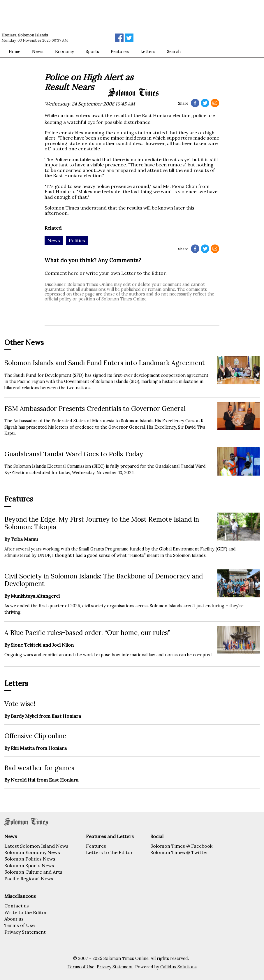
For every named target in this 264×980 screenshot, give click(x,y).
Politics (77, 240)
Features (120, 52)
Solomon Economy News (32, 852)
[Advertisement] (83, 16)
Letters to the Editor (109, 852)
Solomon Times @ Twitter (179, 852)
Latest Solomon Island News (36, 846)
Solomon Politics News (30, 859)
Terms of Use (20, 925)
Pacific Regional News (29, 879)
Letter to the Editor (143, 273)
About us (14, 919)
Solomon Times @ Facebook (181, 846)
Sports (92, 52)
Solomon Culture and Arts (33, 872)
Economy (65, 52)
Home (15, 52)
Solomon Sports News (29, 865)
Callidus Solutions (178, 967)
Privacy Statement (25, 932)
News (38, 52)
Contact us (17, 906)
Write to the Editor (26, 912)
